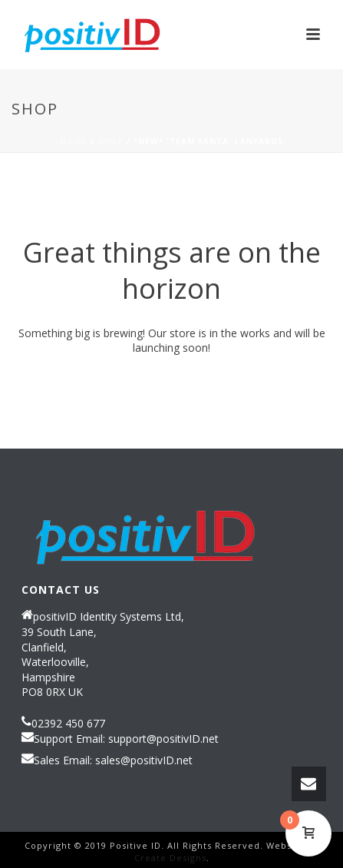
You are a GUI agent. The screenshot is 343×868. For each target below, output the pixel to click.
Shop (110, 141)
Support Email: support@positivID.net (126, 739)
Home (74, 141)
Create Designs (170, 858)
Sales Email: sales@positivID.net (113, 760)
